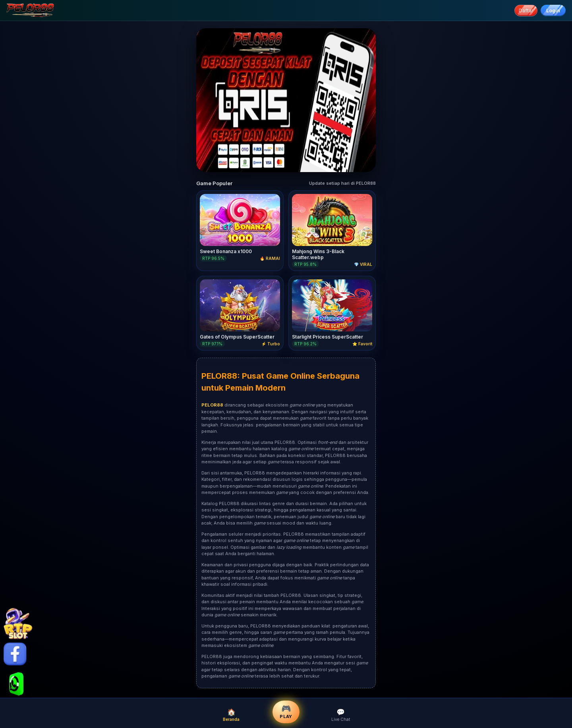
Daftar (526, 11)
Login (553, 11)
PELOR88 (219, 376)
